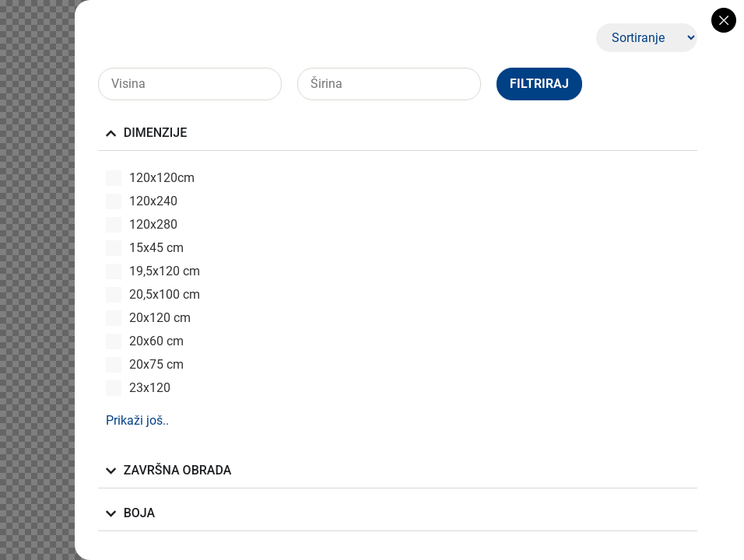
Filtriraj (539, 84)
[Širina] (389, 84)
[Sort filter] (647, 38)
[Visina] (190, 84)
